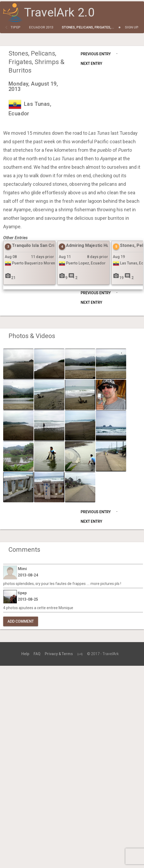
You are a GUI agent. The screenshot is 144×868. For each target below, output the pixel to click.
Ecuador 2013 (41, 27)
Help (25, 654)
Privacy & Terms (59, 654)
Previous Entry (96, 54)
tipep (16, 27)
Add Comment (21, 621)
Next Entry (91, 64)
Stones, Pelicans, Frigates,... (88, 27)
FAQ (37, 654)
